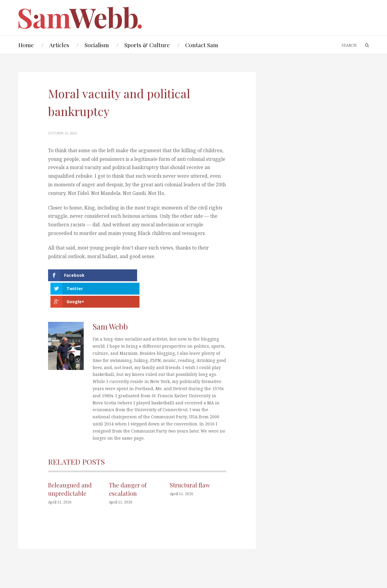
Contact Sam (202, 45)
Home (26, 45)
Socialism (97, 45)
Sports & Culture (147, 45)
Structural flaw (190, 459)
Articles (59, 45)
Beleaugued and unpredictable (70, 463)
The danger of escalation (128, 463)
